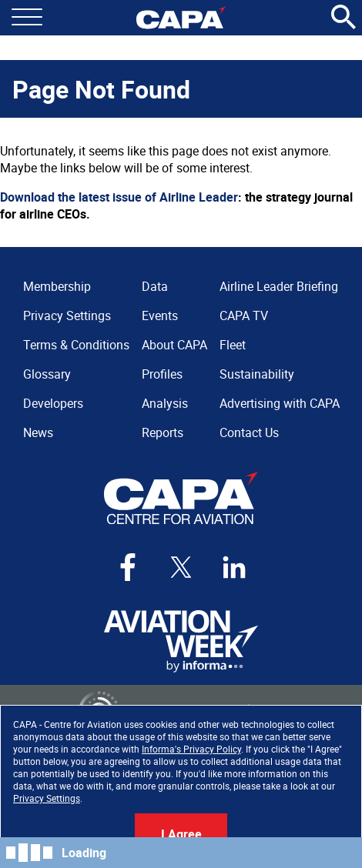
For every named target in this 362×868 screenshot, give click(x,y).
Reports (163, 432)
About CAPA (174, 345)
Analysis (165, 403)
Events (160, 315)
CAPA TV (244, 315)
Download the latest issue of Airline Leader (119, 197)
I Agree (181, 834)
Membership (57, 286)
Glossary (47, 374)
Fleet (233, 345)
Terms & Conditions (76, 345)
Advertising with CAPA (280, 403)
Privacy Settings (47, 798)
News (38, 432)
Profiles (162, 374)
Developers (53, 403)
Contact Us (249, 432)
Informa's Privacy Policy (191, 749)
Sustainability (257, 374)
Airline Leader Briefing (279, 286)
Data (155, 286)
